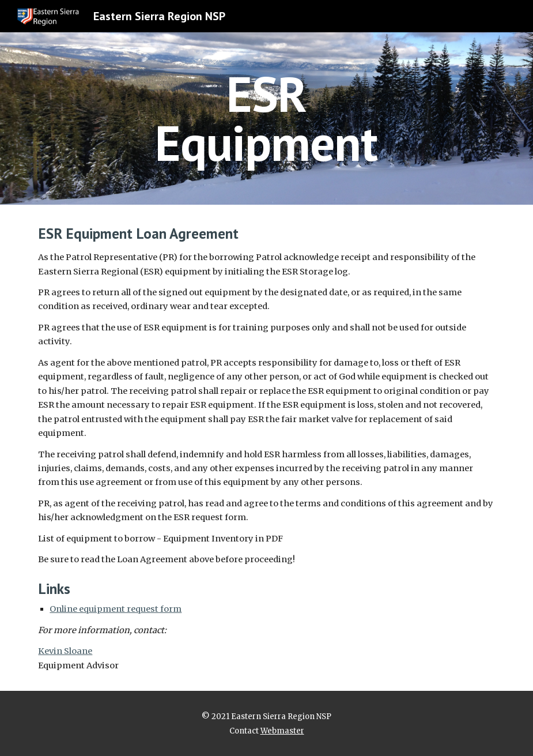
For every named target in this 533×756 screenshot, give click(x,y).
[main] (267, 119)
